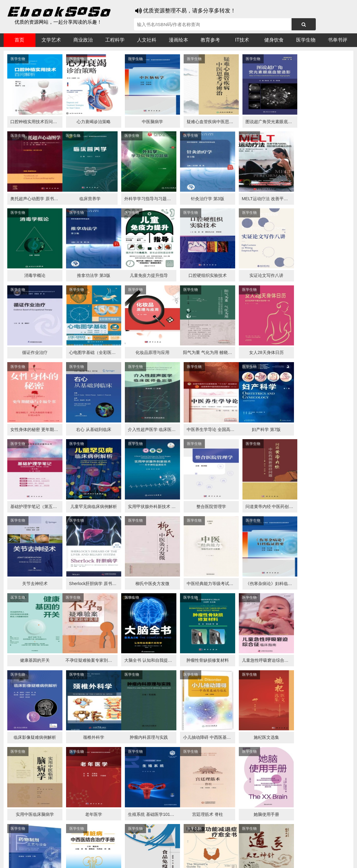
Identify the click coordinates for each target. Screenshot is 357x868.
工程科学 (115, 40)
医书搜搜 (35, 847)
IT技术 (242, 40)
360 (100, 847)
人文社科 (147, 40)
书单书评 (338, 40)
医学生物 (306, 40)
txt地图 (308, 859)
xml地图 (291, 859)
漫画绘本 (178, 40)
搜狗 (64, 847)
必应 (76, 847)
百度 (88, 847)
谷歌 (52, 847)
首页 (19, 40)
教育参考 (210, 40)
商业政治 (83, 40)
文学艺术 (51, 40)
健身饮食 (274, 40)
